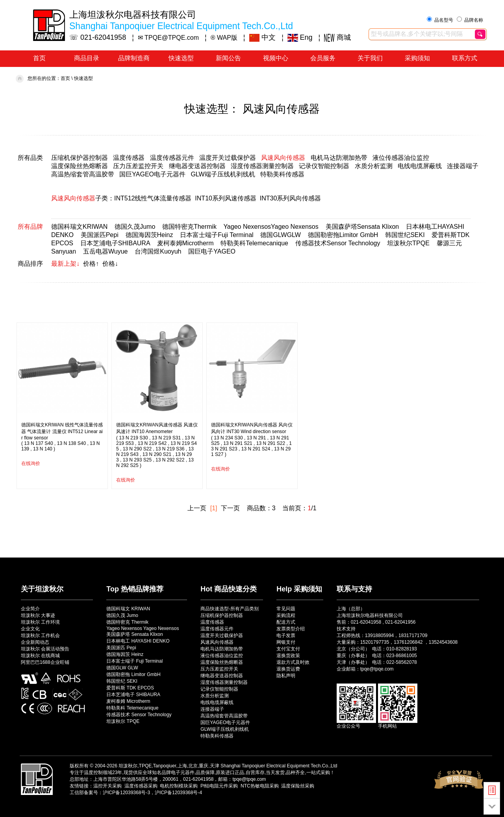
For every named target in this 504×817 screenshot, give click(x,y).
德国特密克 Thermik (127, 622)
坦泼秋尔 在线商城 (40, 656)
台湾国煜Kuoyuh (158, 251)
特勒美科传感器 (282, 174)
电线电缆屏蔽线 (420, 166)
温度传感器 (129, 158)
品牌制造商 (134, 58)
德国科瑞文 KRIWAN (128, 609)
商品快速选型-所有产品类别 (230, 609)
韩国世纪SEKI (405, 235)
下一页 (230, 508)
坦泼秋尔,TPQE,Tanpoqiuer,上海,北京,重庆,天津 (169, 766)
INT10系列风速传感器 (226, 198)
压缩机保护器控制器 (80, 158)
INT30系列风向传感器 (291, 198)
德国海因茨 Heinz (125, 654)
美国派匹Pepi (100, 235)
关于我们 (370, 58)
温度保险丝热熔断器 (80, 166)
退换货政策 (288, 656)
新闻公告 (228, 58)
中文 (263, 37)
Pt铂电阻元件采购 (219, 786)
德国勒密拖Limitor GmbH (343, 235)
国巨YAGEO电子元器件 (152, 174)
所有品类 (30, 158)
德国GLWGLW (281, 235)
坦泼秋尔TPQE (408, 243)
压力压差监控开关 (138, 166)
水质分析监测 (374, 166)
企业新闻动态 (35, 642)
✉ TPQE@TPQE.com (168, 38)
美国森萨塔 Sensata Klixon (134, 634)
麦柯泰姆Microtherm (185, 243)
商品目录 (87, 58)
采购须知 (417, 58)
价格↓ (110, 264)
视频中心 (276, 58)
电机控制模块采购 (179, 786)
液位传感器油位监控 (401, 158)
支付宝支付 (288, 649)
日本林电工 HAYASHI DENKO (138, 641)
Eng (300, 37)
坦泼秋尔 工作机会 (40, 635)
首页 (39, 58)
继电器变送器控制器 (197, 166)
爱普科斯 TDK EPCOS (130, 688)
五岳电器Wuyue (106, 251)
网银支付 (286, 642)
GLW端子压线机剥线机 (223, 174)
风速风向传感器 (283, 158)
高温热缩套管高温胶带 (83, 174)
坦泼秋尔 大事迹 (38, 615)
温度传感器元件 (172, 158)
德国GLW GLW (122, 668)
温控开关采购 (107, 786)
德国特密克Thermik (189, 227)
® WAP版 (224, 38)
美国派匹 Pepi (121, 648)
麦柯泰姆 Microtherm (128, 701)
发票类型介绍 (291, 629)
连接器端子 (463, 166)
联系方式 (465, 58)
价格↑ (91, 264)
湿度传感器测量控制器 (262, 166)
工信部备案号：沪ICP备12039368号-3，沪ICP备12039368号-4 (136, 793)
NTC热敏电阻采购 (260, 786)
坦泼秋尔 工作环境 (40, 622)
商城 (337, 37)
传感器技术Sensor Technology (338, 243)
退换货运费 (288, 669)
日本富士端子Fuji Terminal (217, 235)
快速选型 (181, 58)
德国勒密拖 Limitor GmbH (133, 674)
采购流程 (286, 615)
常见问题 (286, 609)
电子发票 (286, 635)
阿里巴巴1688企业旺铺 (45, 662)
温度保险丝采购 (298, 786)
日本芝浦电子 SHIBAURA (133, 695)
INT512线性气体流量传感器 (153, 198)
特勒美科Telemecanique (254, 243)
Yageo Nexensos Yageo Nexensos (143, 628)
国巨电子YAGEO (212, 251)
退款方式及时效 (293, 662)
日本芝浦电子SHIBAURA (115, 243)
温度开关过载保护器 (228, 158)
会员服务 (323, 58)
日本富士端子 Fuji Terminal (134, 661)
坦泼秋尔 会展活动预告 (45, 649)
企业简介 (30, 609)
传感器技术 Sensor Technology (139, 715)
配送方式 (286, 622)
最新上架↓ (65, 264)
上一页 (197, 508)
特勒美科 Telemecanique (132, 708)
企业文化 (30, 629)
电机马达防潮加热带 (339, 158)
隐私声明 (286, 676)
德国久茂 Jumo (122, 615)
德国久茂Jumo (135, 227)
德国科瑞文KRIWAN (79, 227)
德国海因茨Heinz (149, 235)
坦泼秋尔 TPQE (123, 721)
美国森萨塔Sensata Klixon (362, 227)
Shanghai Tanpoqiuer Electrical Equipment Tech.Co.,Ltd (279, 766)
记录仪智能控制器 (324, 166)
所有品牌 (30, 227)
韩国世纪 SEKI (122, 681)
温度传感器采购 (141, 786)
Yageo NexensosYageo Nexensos (271, 227)
